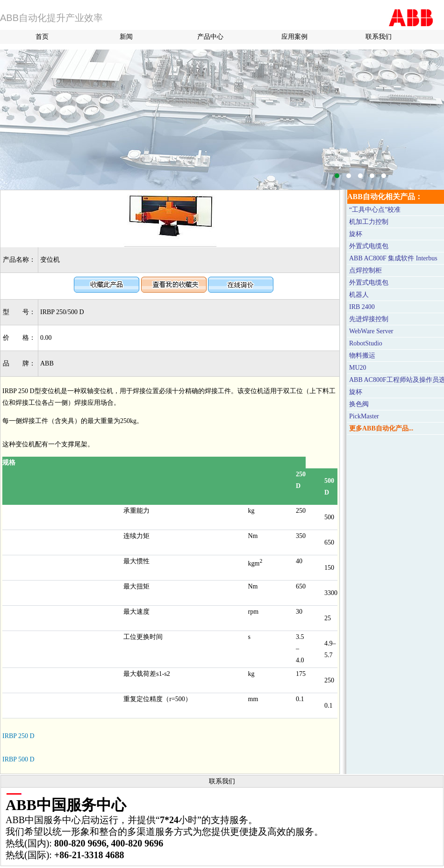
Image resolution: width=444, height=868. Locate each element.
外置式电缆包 (369, 246)
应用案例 (294, 37)
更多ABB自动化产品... (381, 428)
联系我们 (379, 37)
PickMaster (364, 416)
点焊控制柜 (365, 270)
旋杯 (356, 234)
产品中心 (210, 37)
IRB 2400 (362, 307)
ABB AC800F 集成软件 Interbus (393, 258)
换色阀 (359, 404)
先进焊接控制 (369, 319)
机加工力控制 (369, 222)
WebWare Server (371, 331)
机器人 (359, 295)
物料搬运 (362, 355)
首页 (42, 37)
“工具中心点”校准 (375, 210)
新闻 (126, 37)
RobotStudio (366, 343)
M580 (222, 120)
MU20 (358, 368)
